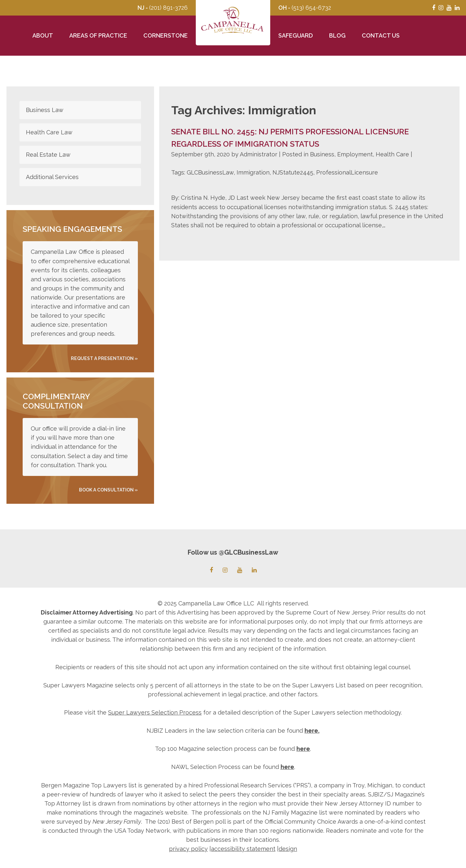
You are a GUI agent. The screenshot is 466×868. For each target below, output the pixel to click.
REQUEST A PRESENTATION (102, 358)
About (43, 35)
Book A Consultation (106, 490)
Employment (355, 154)
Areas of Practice (98, 35)
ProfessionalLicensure (347, 172)
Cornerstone (166, 35)
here (311, 731)
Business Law (45, 110)
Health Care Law (49, 132)
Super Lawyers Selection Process (155, 712)
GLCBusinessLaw (210, 172)
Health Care (392, 154)
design (288, 849)
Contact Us (381, 35)
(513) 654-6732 (311, 8)
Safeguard (296, 35)
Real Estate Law (48, 155)
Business (322, 154)
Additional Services (52, 177)
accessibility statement (243, 849)
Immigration (253, 172)
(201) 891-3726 (168, 8)
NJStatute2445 (293, 172)
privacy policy (188, 849)
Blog (337, 35)
